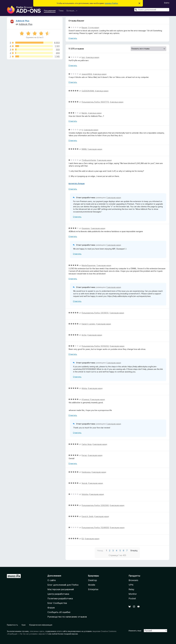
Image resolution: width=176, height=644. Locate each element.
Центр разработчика (58, 594)
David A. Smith (88, 516)
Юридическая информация (41, 625)
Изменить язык (135, 631)
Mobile (92, 585)
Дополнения (54, 576)
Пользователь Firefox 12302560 (95, 505)
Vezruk (84, 483)
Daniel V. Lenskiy (88, 324)
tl (82, 130)
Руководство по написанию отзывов (67, 617)
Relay (131, 589)
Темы (61, 11)
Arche (84, 335)
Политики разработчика (60, 598)
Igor (83, 57)
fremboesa (86, 472)
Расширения (50, 11)
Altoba (84, 388)
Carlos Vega (87, 444)
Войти (167, 3)
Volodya (85, 494)
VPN (131, 585)
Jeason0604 (87, 74)
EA (83, 539)
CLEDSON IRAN (88, 91)
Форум (51, 608)
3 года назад (94, 28)
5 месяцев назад (91, 130)
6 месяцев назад (104, 324)
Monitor (133, 594)
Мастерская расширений (61, 589)
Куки (24, 625)
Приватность (12, 625)
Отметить (73, 38)
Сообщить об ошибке (59, 612)
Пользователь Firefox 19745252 (95, 346)
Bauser (84, 28)
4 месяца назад (92, 57)
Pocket (132, 598)
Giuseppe (86, 228)
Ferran (84, 455)
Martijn (84, 113)
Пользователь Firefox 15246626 (95, 528)
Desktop (92, 580)
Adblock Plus (23, 21)
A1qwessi (85, 399)
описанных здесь (37, 631)
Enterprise (93, 589)
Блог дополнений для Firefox (63, 585)
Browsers (133, 580)
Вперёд (134, 551)
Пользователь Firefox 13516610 (95, 313)
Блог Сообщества (57, 603)
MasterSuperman (89, 265)
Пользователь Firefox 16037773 (95, 102)
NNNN (84, 149)
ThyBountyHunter (89, 160)
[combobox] (152, 10)
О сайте (52, 580)
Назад (100, 551)
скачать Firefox (111, 3)
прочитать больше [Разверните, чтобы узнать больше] (77, 183)
